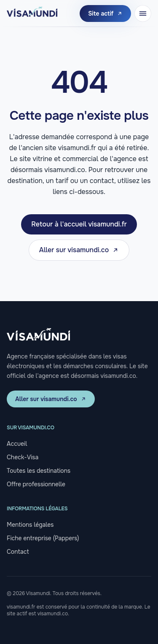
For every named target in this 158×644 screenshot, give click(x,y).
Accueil (17, 444)
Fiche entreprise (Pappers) (43, 538)
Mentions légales (30, 525)
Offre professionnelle (36, 484)
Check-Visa (23, 457)
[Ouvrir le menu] (143, 13)
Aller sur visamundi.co (79, 250)
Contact (18, 552)
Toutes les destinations (39, 471)
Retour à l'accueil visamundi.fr (79, 224)
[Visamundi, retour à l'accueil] (32, 13)
